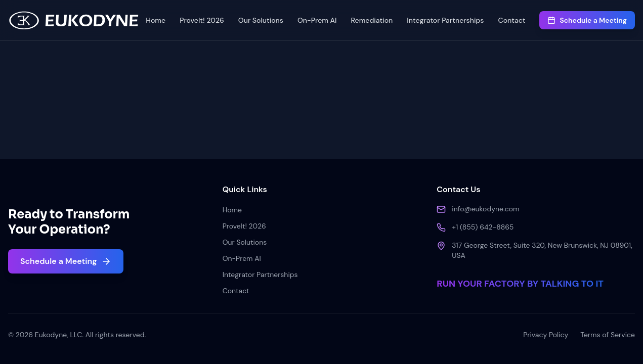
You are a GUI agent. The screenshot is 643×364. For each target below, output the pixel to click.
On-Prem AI (317, 20)
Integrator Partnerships (445, 20)
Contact (512, 20)
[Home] (74, 20)
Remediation (372, 20)
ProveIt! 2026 (202, 20)
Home (156, 20)
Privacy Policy (546, 335)
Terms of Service (608, 335)
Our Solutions (261, 20)
